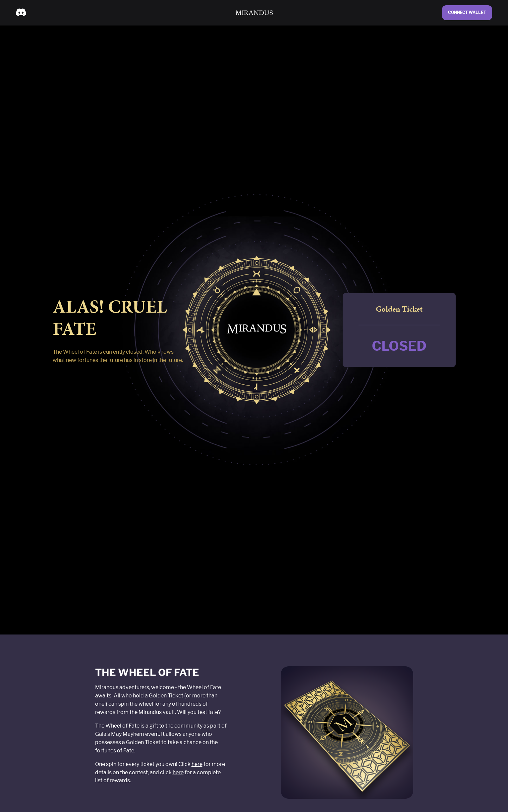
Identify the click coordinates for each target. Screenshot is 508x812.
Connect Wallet (467, 12)
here (197, 764)
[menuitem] (21, 13)
